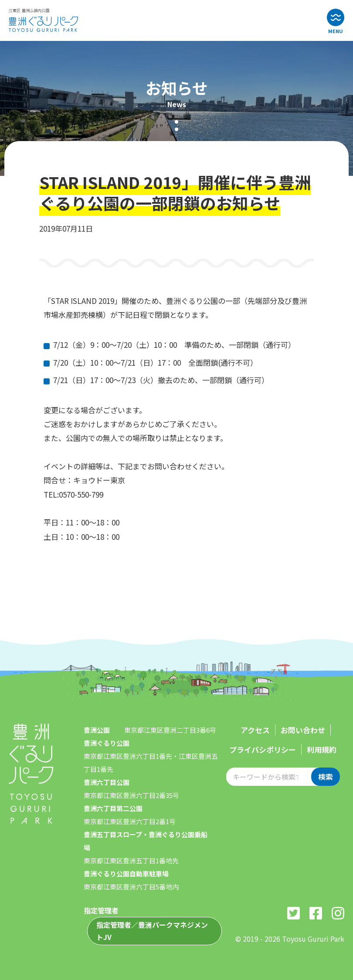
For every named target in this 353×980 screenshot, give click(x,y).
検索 (326, 776)
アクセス (255, 730)
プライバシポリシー (263, 749)
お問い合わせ (303, 730)
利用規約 (322, 749)
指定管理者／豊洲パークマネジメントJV (152, 931)
